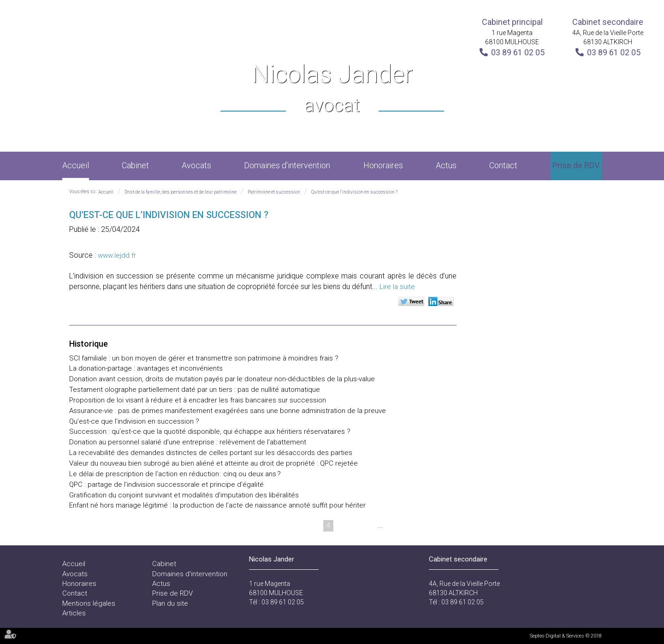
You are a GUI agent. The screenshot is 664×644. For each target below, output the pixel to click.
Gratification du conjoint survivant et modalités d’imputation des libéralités (184, 495)
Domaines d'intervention (287, 165)
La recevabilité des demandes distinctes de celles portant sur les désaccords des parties (211, 453)
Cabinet (135, 165)
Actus (446, 165)
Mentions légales (89, 603)
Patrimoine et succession (274, 192)
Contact (503, 165)
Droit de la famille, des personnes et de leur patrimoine (181, 192)
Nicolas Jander (332, 89)
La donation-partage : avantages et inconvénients (146, 368)
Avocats (196, 165)
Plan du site (170, 603)
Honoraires (383, 165)
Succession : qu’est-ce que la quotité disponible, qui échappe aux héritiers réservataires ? (210, 431)
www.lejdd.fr (117, 255)
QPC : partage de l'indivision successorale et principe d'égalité (166, 484)
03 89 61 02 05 (518, 52)
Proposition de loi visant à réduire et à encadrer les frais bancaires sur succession (198, 400)
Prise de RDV (576, 165)
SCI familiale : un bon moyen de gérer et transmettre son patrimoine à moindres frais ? (204, 358)
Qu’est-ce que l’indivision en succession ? (354, 192)
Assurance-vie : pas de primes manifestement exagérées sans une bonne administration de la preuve (228, 411)
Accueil (76, 165)
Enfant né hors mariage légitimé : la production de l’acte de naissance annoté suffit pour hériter (217, 505)
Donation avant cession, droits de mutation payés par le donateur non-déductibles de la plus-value (222, 379)
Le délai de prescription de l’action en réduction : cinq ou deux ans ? (175, 474)
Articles (74, 613)
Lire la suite (397, 287)
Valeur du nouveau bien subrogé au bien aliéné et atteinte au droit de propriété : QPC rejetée (213, 463)
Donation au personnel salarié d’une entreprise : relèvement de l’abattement (188, 442)
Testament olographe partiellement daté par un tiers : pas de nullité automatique (195, 390)
